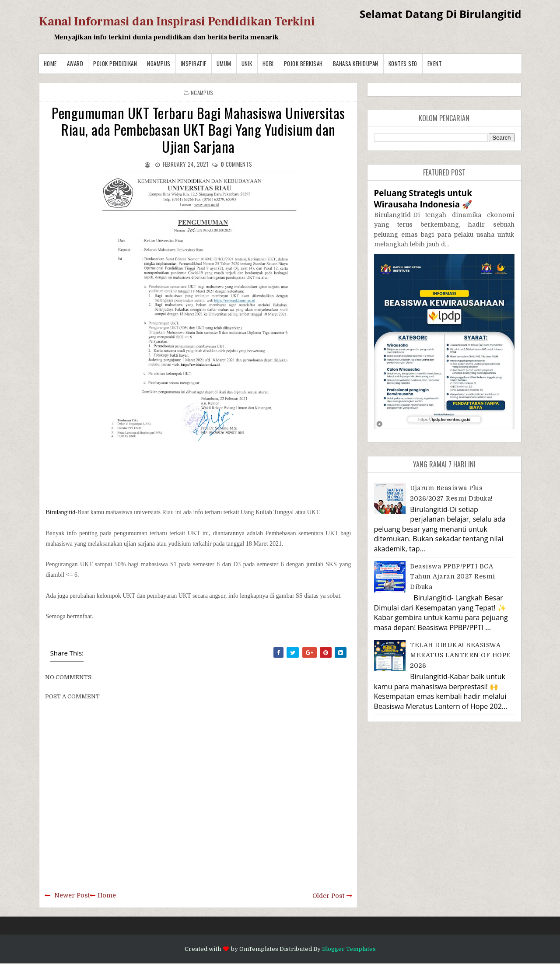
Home (50, 63)
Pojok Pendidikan (115, 63)
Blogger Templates (349, 949)
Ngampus (159, 63)
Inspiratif (194, 63)
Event (435, 63)
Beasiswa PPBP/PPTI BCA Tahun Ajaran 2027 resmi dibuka (453, 577)
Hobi (268, 63)
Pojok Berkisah (303, 63)
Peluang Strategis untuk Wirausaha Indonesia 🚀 (423, 198)
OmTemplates (259, 949)
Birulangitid (61, 512)
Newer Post (72, 895)
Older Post (328, 896)
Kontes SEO (403, 63)
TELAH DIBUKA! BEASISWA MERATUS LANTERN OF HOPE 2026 (460, 655)
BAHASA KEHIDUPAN (356, 63)
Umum (224, 63)
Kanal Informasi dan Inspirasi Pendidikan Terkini (177, 21)
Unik (247, 63)
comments (236, 164)
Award (75, 63)
